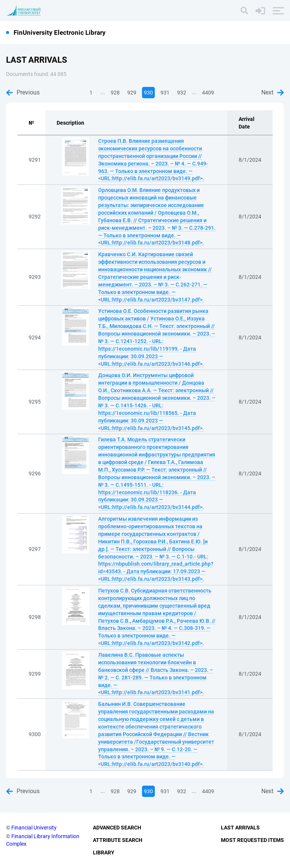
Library (104, 853)
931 (165, 93)
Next (273, 92)
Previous (23, 92)
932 (182, 93)
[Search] (244, 11)
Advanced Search (117, 828)
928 (115, 93)
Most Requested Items (252, 840)
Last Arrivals (240, 828)
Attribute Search (118, 840)
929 (132, 93)
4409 (208, 93)
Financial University (34, 828)
